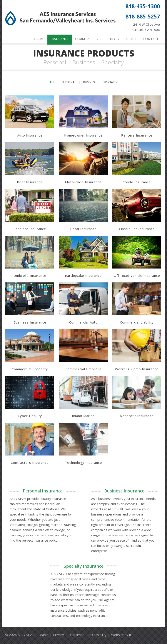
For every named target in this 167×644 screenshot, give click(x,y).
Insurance (60, 39)
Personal (69, 82)
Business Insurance (124, 491)
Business (90, 82)
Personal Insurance (43, 491)
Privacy (58, 635)
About (131, 39)
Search (43, 635)
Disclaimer (76, 635)
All (52, 82)
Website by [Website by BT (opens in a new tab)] (122, 635)
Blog (114, 39)
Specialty (111, 82)
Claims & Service (89, 39)
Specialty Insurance (84, 566)
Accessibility (98, 635)
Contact (151, 39)
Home (39, 39)
